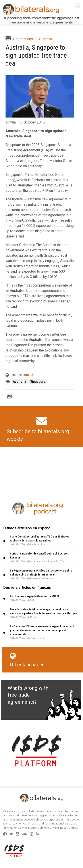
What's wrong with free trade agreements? (28, 695)
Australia (45, 39)
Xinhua (28, 375)
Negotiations (23, 39)
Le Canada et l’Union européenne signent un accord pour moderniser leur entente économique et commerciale (42, 630)
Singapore (38, 382)
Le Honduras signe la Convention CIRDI (35, 596)
